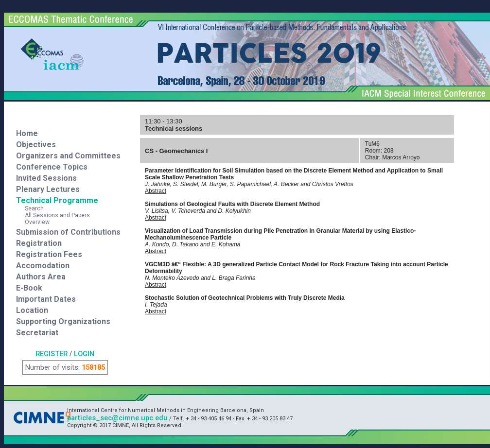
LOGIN (84, 354)
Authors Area (41, 277)
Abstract (156, 191)
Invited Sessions (46, 178)
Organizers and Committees (68, 156)
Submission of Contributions (68, 232)
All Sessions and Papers (53, 215)
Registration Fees (49, 254)
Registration (39, 243)
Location (32, 310)
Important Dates (46, 299)
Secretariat (37, 333)
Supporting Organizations (63, 321)
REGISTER (52, 354)
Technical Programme (57, 200)
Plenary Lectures (48, 189)
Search (30, 208)
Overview (33, 222)
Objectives (36, 145)
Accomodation (43, 266)
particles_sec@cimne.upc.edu (117, 418)
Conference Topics (52, 167)
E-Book (29, 288)
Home (27, 133)
